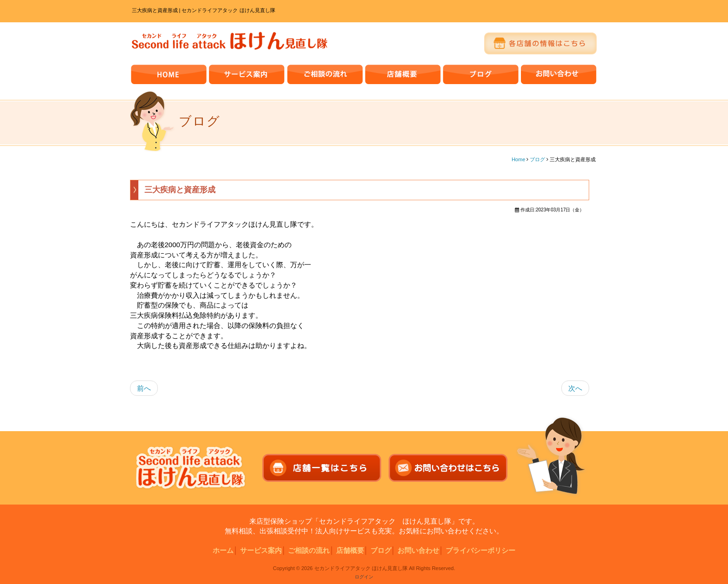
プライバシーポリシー (481, 550)
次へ (575, 388)
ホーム (223, 550)
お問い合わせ (418, 550)
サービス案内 (261, 550)
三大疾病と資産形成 (180, 190)
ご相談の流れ (309, 550)
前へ (144, 388)
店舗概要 (350, 550)
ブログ (537, 159)
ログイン (364, 577)
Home (518, 159)
